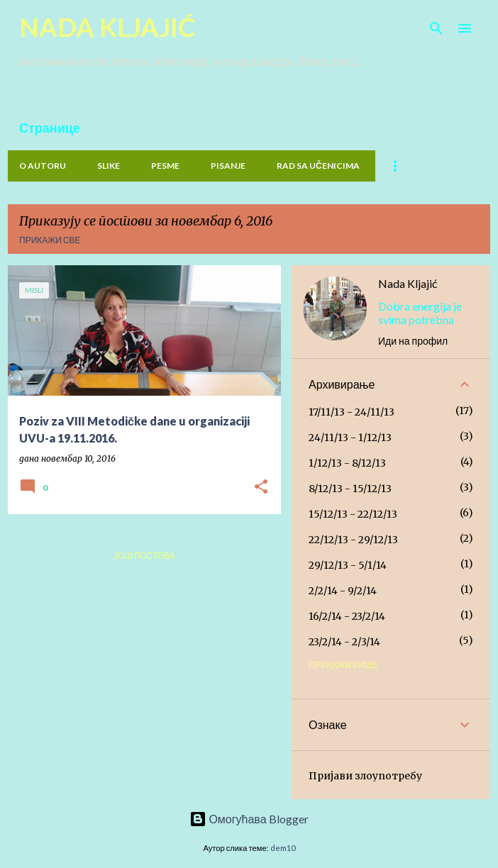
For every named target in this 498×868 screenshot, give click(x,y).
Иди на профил (413, 341)
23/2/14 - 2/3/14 (344, 642)
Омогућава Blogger (249, 819)
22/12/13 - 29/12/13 (353, 540)
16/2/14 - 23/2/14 (347, 616)
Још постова (144, 556)
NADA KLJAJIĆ (107, 27)
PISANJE (228, 166)
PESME (165, 166)
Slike (109, 166)
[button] (261, 488)
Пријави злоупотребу (365, 776)
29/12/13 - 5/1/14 (348, 565)
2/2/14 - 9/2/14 (343, 591)
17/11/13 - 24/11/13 (352, 412)
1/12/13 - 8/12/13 (347, 463)
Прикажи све (50, 240)
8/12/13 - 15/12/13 (350, 489)
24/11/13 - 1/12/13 (350, 438)
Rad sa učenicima (318, 166)
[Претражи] (436, 28)
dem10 (283, 848)
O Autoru (43, 166)
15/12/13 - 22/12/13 (353, 514)
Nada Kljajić (408, 283)
